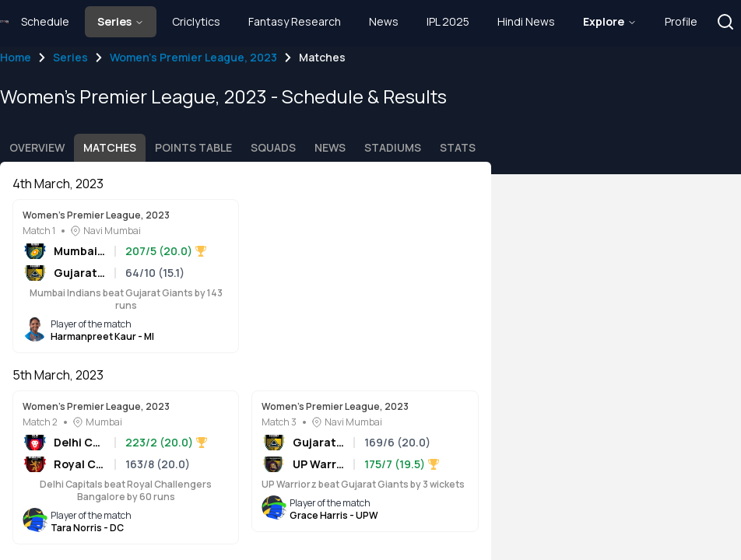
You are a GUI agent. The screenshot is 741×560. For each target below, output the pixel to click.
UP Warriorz (318, 464)
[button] (725, 22)
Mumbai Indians (79, 251)
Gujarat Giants (79, 273)
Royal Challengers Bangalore (79, 464)
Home (16, 57)
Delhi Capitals (79, 442)
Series (70, 57)
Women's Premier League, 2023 (193, 57)
